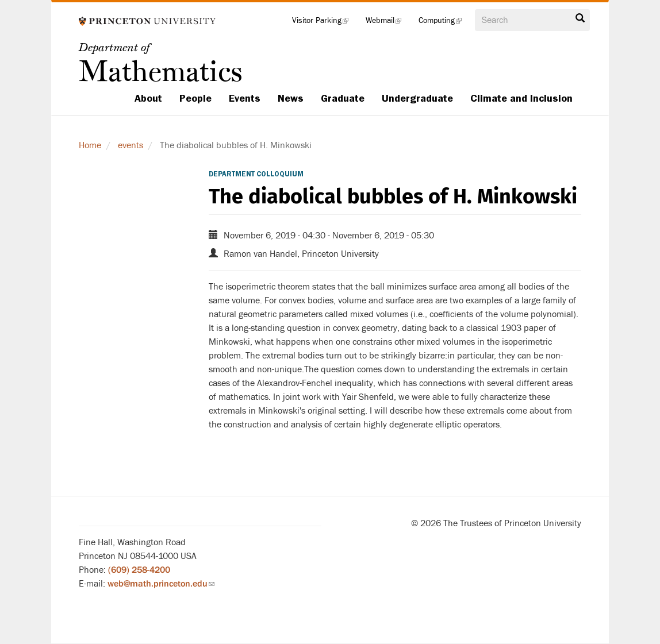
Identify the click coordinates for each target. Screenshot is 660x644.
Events (245, 98)
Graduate (343, 98)
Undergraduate (417, 98)
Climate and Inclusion (521, 98)
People (195, 98)
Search (580, 18)
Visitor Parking (325, 23)
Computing (444, 23)
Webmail (388, 23)
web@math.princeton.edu (161, 584)
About (148, 98)
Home (90, 145)
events (131, 145)
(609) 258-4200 (139, 570)
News (291, 98)
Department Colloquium (256, 174)
